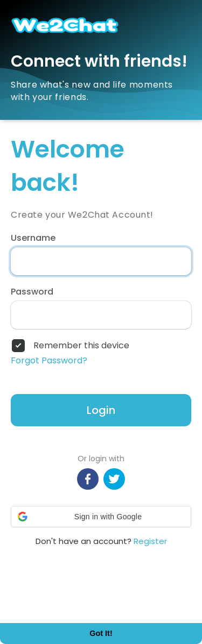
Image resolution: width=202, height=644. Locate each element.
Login (101, 410)
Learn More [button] (41, 601)
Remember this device (81, 346)
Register (150, 541)
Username (33, 238)
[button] (101, 517)
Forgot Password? (49, 361)
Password (32, 292)
